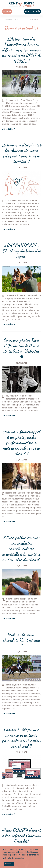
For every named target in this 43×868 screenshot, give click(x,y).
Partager (34, 20)
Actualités (15, 20)
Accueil (7, 20)
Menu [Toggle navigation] (7, 11)
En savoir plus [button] (18, 858)
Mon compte (33, 11)
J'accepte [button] (9, 864)
